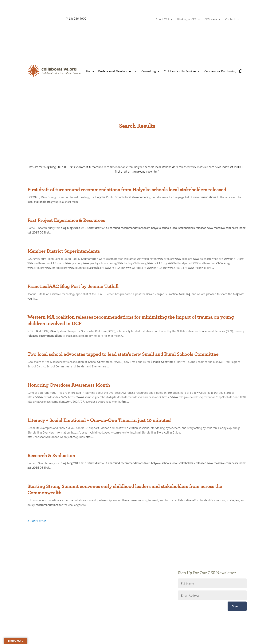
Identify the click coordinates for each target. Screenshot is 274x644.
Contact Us (232, 20)
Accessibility (111, 576)
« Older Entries (37, 521)
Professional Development (116, 72)
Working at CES (187, 20)
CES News (211, 20)
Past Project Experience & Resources (66, 220)
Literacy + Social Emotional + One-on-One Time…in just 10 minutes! (99, 420)
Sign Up (237, 606)
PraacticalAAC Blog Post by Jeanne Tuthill (73, 286)
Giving (107, 565)
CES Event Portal (113, 582)
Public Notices (112, 559)
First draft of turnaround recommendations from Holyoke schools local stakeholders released (127, 190)
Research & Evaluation (51, 456)
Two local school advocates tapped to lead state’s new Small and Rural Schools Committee (123, 354)
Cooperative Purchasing (220, 72)
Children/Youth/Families (180, 72)
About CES (162, 20)
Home (90, 72)
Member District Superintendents (64, 251)
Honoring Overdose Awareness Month (69, 385)
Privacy (107, 571)
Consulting (149, 72)
